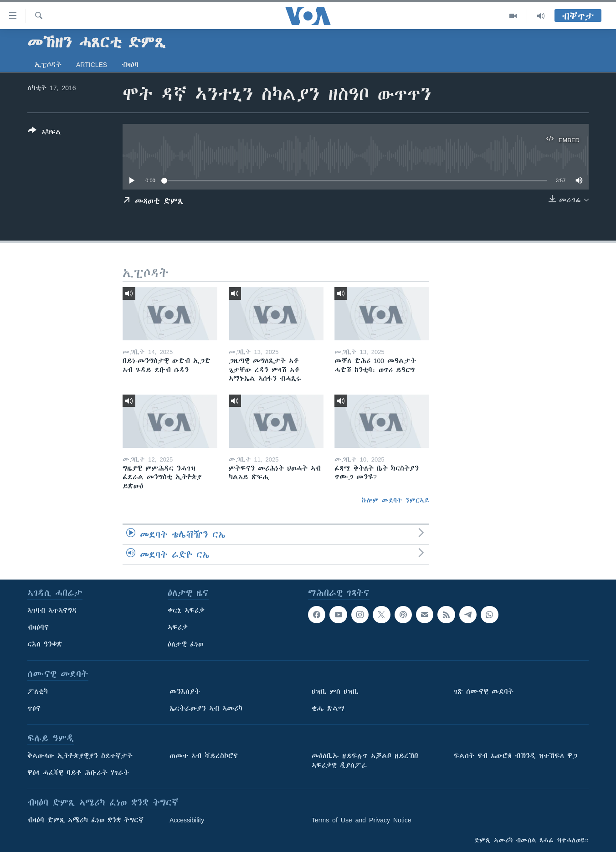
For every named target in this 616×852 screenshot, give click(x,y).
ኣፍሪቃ (178, 627)
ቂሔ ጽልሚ (328, 708)
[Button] (44, 133)
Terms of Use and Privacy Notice (362, 820)
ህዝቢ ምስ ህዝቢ (335, 692)
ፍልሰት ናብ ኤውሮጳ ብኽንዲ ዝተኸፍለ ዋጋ (516, 756)
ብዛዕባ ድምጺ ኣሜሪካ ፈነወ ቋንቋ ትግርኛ (85, 820)
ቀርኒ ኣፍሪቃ (186, 611)
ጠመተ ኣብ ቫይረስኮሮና (204, 756)
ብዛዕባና (38, 627)
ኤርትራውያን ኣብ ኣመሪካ (206, 708)
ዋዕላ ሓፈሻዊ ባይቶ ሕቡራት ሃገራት (78, 773)
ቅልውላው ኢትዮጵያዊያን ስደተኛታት (80, 756)
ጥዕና (34, 708)
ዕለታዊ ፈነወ (185, 644)
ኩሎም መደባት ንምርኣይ (395, 500)
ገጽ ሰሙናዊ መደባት (484, 692)
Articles (92, 65)
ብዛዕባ (130, 65)
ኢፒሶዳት (48, 65)
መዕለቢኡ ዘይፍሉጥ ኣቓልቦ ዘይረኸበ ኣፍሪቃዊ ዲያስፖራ (365, 761)
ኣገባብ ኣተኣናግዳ (52, 611)
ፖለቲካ (38, 692)
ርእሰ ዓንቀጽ (45, 644)
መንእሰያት (185, 692)
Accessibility (187, 820)
